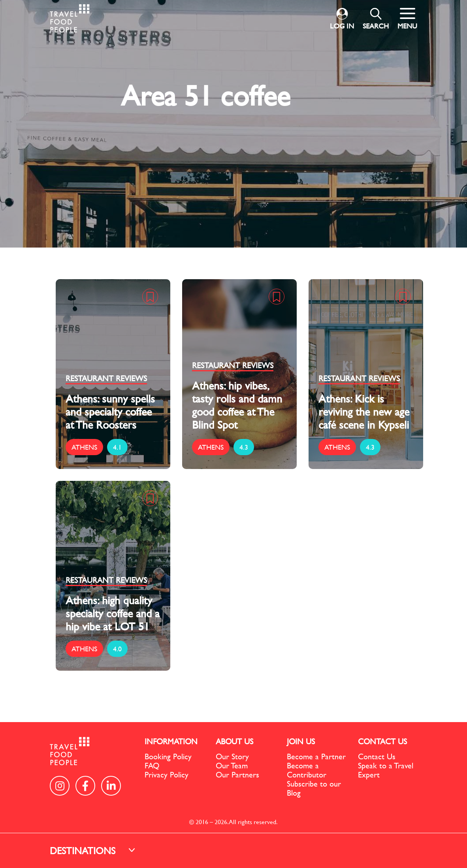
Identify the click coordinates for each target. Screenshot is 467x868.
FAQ (152, 765)
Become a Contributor (307, 770)
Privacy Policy (167, 774)
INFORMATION (171, 741)
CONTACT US (382, 741)
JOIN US (301, 741)
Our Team (232, 765)
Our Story (232, 756)
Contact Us (377, 756)
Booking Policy (168, 756)
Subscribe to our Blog (314, 788)
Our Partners (237, 774)
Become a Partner (316, 756)
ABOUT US (234, 741)
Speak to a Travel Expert (386, 770)
